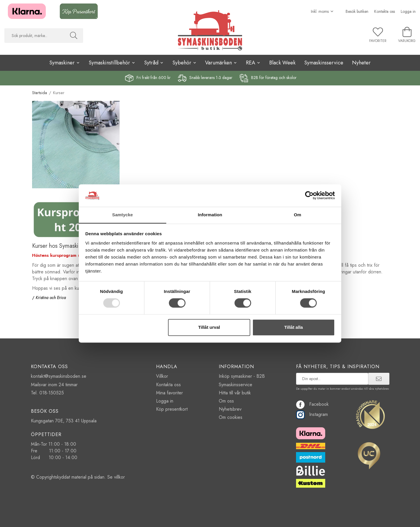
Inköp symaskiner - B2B (242, 376)
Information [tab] (210, 215)
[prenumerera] (379, 379)
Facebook (312, 404)
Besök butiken (357, 11)
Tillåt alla (293, 327)
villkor (119, 477)
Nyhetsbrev (230, 409)
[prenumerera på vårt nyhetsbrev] (332, 379)
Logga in (408, 11)
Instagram (312, 414)
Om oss (226, 401)
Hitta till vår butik (235, 393)
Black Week (282, 63)
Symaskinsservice (324, 63)
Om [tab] (297, 215)
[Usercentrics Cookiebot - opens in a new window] (309, 196)
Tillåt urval (209, 327)
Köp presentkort (172, 409)
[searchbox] (34, 36)
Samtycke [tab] (123, 215)
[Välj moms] (322, 11)
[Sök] (74, 36)
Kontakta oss (385, 11)
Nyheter (361, 63)
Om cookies (231, 417)
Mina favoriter (169, 393)
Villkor (162, 376)
